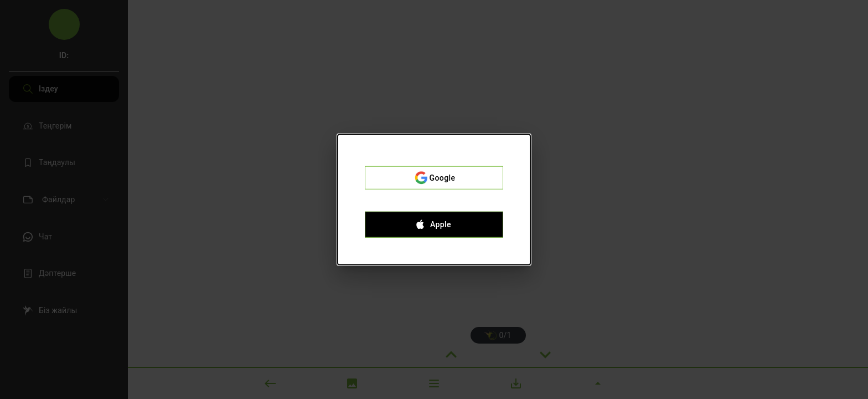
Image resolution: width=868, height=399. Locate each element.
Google (434, 178)
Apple (434, 225)
